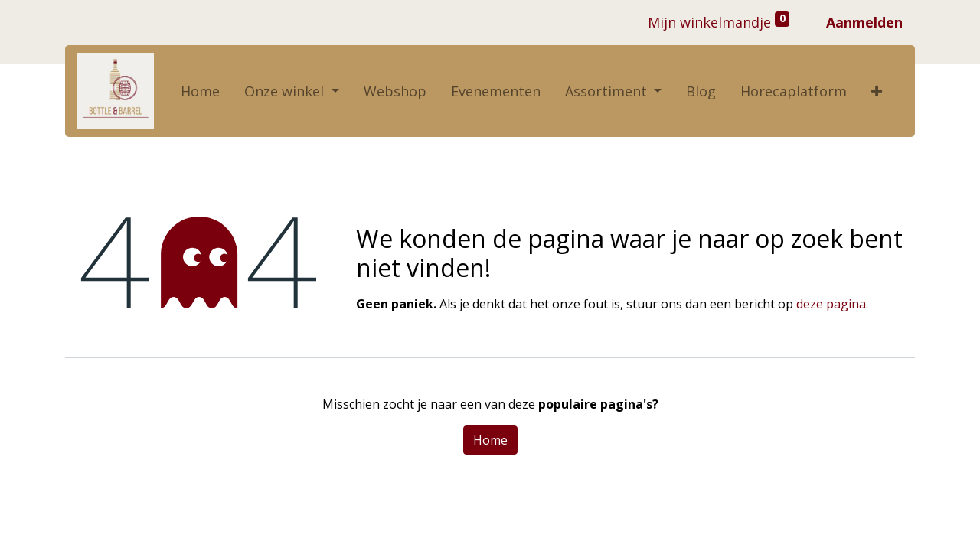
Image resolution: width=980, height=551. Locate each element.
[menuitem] (200, 91)
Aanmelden (864, 22)
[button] (877, 91)
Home (490, 440)
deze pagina (831, 304)
